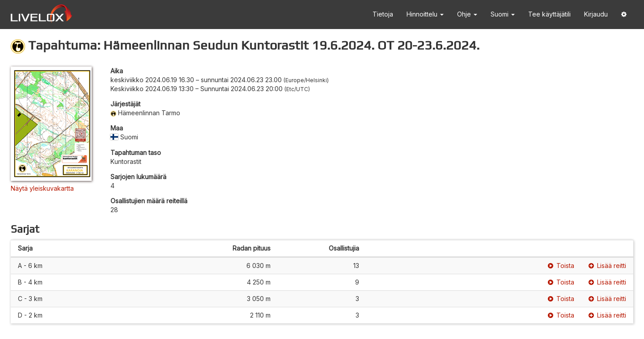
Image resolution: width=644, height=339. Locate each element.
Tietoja (383, 14)
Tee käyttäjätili (549, 14)
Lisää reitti (607, 266)
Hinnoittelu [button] (425, 14)
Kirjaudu (596, 14)
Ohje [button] (467, 14)
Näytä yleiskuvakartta (42, 188)
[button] (624, 15)
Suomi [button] (503, 14)
